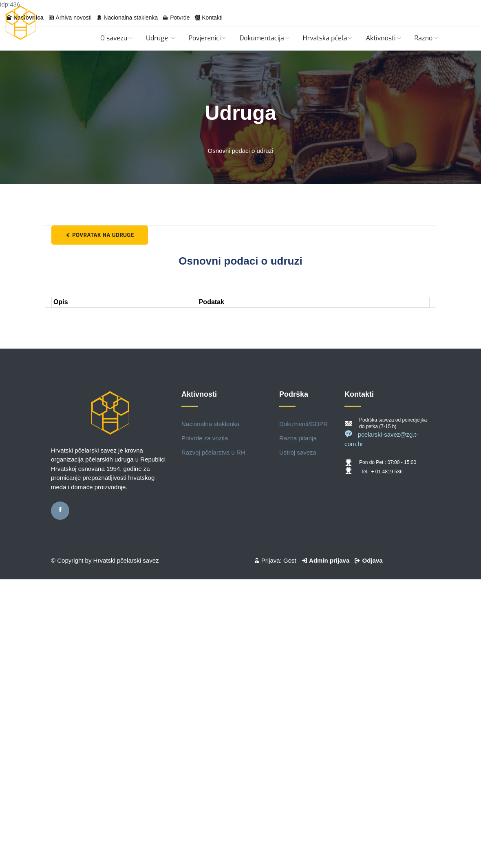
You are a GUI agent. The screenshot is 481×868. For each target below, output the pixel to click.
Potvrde (180, 18)
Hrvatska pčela (328, 38)
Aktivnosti (384, 38)
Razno (427, 38)
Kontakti (212, 18)
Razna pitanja (298, 438)
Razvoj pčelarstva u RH (213, 452)
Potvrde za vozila (205, 438)
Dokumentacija (265, 38)
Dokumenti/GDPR (303, 424)
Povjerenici (208, 38)
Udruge (161, 38)
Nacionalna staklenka (131, 18)
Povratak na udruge (100, 235)
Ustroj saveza (298, 452)
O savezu (117, 38)
